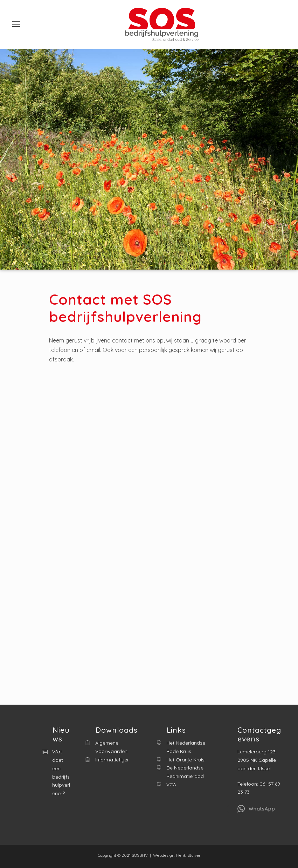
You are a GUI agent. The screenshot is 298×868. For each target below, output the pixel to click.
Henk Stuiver (188, 855)
